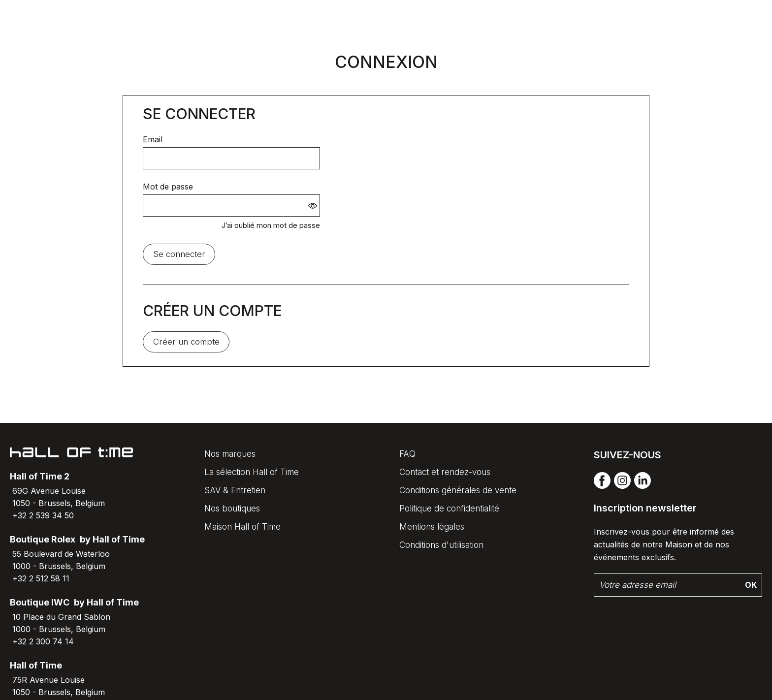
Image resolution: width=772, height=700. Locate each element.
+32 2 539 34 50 (43, 515)
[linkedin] (643, 487)
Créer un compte (186, 342)
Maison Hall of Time (242, 527)
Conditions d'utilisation (441, 545)
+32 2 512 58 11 (41, 578)
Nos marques (230, 454)
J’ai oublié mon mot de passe (271, 225)
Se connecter (179, 254)
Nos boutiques (232, 509)
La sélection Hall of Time (252, 472)
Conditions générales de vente (458, 490)
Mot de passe (168, 187)
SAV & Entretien (235, 490)
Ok (751, 585)
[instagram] (622, 487)
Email (153, 139)
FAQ (407, 454)
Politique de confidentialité (449, 509)
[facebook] (602, 487)
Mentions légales (432, 527)
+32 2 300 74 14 (43, 641)
